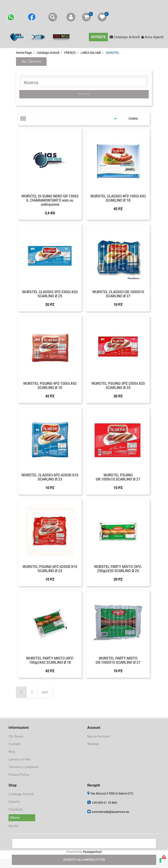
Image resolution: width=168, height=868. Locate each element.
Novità (13, 826)
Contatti (14, 744)
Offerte (15, 818)
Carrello (14, 802)
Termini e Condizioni (24, 767)
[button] (84, 94)
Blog (12, 752)
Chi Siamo (16, 736)
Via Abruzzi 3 (112, 793)
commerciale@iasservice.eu (110, 812)
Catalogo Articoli (21, 794)
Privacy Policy (19, 775)
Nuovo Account (99, 736)
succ (45, 692)
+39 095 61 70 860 (104, 803)
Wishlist (93, 744)
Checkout (16, 809)
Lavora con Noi (20, 759)
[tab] (25, 119)
